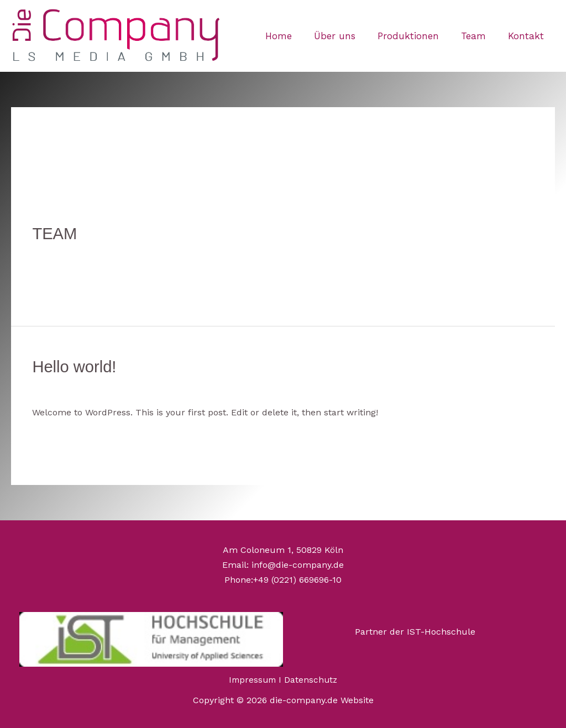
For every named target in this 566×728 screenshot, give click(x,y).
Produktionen (416, 36)
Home (294, 36)
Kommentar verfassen (79, 254)
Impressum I (256, 678)
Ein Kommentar (65, 386)
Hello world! (75, 366)
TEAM (55, 233)
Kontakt (528, 36)
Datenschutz (312, 678)
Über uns (346, 36)
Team (478, 36)
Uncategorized (167, 254)
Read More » (58, 280)
